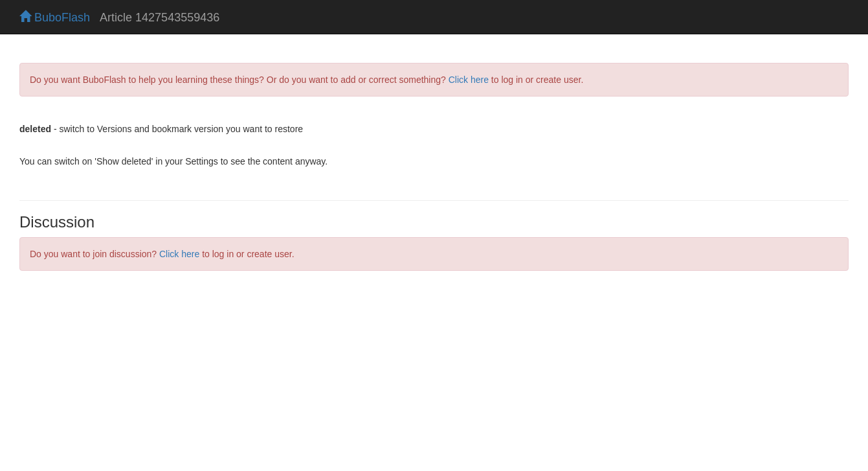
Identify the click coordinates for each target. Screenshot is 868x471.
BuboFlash (55, 17)
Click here (469, 80)
